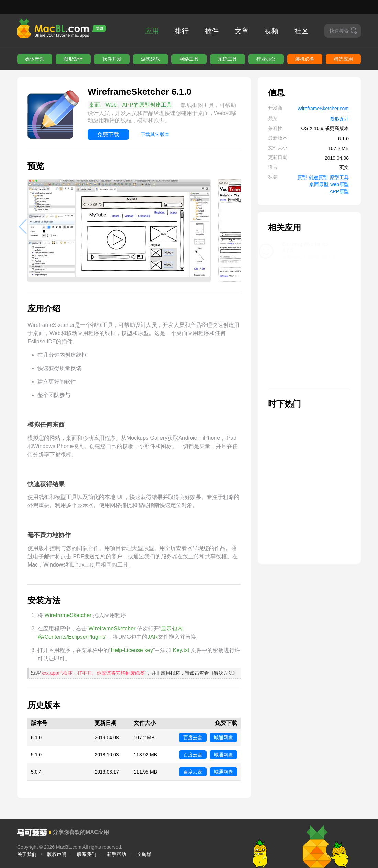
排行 (182, 31)
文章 (242, 31)
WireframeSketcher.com (323, 108)
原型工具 (339, 178)
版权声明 (57, 854)
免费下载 (108, 134)
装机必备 (305, 59)
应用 (152, 31)
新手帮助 (116, 854)
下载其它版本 (155, 134)
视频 (271, 31)
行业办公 (266, 59)
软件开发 (112, 59)
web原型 (340, 184)
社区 (301, 31)
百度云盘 (193, 738)
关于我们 (27, 854)
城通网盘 (223, 738)
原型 (302, 178)
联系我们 (87, 854)
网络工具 (189, 59)
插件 (212, 31)
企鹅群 (144, 854)
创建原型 (318, 178)
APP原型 (339, 191)
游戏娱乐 (151, 59)
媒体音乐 (35, 59)
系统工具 (227, 59)
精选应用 (343, 59)
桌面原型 (319, 184)
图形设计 (73, 59)
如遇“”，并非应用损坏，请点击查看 (134, 673)
